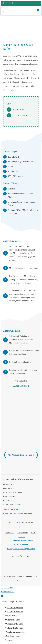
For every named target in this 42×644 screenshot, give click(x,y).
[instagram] (6, 3)
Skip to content (7, 592)
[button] (2, 596)
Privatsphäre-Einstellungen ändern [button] (21, 549)
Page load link (7, 588)
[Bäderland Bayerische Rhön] (17, 560)
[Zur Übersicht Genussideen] (21, 455)
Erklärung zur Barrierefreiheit (21, 541)
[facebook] (3, 3)
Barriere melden (21, 545)
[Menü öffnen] (7, 10)
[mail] (10, 3)
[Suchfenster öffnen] (38, 10)
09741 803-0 (16, 510)
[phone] (13, 3)
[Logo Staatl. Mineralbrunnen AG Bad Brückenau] (20, 8)
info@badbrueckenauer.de (21, 514)
